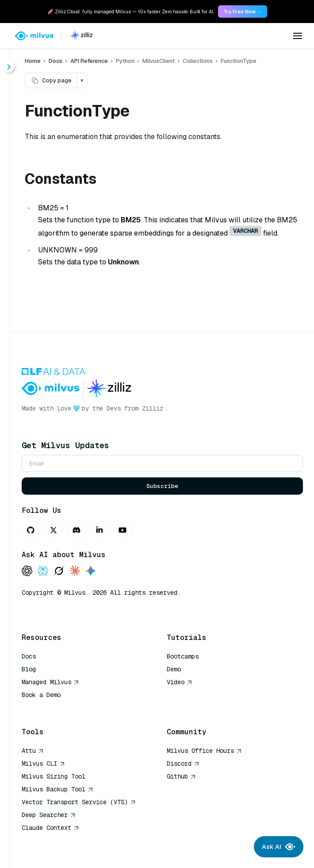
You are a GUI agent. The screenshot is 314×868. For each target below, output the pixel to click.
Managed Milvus (50, 682)
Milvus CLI (43, 763)
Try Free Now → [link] (243, 12)
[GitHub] (31, 530)
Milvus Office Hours (204, 751)
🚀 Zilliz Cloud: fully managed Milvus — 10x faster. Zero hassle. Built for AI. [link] (130, 12)
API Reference (89, 61)
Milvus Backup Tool (57, 789)
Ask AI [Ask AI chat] (279, 847)
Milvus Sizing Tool (54, 776)
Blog (29, 669)
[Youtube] (123, 530)
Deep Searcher (49, 815)
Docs (56, 61)
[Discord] (77, 530)
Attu (33, 751)
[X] (54, 530)
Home (33, 61)
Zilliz (153, 408)
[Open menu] (298, 36)
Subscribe (162, 486)
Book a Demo (41, 695)
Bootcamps (183, 656)
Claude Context (50, 828)
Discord (183, 763)
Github (181, 776)
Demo (174, 669)
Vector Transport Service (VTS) (79, 802)
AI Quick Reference (54, 708)
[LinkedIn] (100, 530)
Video (180, 682)
